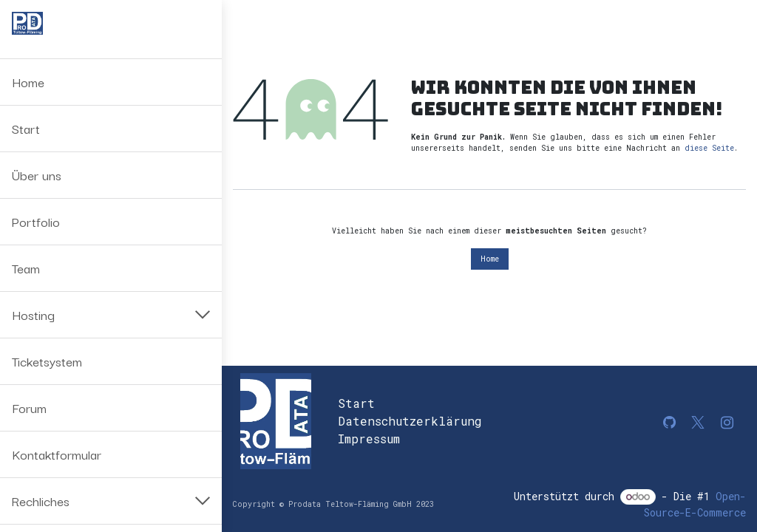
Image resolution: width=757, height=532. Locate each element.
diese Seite (709, 148)
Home (490, 259)
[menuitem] (111, 82)
